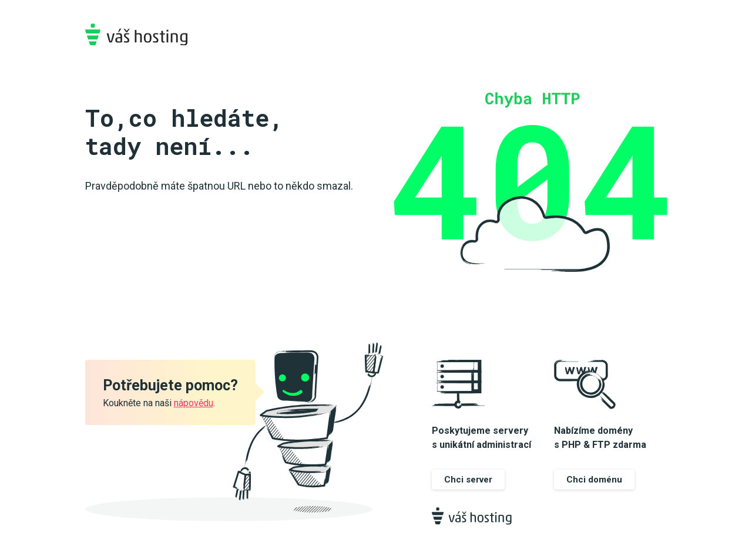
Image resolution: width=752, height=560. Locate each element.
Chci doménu (594, 480)
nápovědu (194, 403)
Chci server (468, 480)
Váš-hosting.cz (136, 34)
